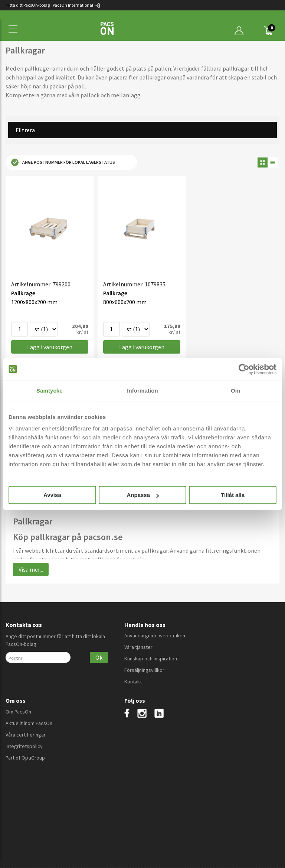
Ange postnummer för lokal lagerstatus (63, 162)
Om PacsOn (18, 712)
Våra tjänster (138, 647)
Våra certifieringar (26, 735)
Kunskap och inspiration (151, 659)
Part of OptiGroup (25, 758)
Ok (99, 657)
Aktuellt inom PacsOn (29, 723)
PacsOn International (77, 5)
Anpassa (143, 495)
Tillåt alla (233, 495)
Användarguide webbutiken (155, 635)
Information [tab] (142, 391)
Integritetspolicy (24, 746)
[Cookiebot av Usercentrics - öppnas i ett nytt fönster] (244, 369)
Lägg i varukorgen (50, 347)
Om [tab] (235, 391)
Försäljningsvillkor (144, 670)
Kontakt (133, 682)
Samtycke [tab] (50, 391)
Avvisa (52, 495)
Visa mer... (31, 569)
